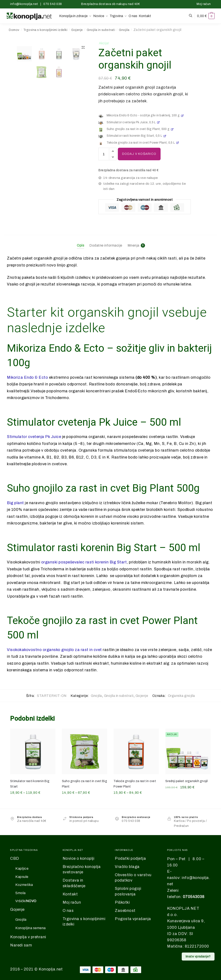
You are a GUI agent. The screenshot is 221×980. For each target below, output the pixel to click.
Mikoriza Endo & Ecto (27, 377)
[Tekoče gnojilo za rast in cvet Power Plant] (136, 751)
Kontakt (70, 894)
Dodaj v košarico (139, 154)
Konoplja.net (51, 969)
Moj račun (204, 4)
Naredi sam (21, 945)
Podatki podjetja (130, 858)
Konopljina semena (31, 928)
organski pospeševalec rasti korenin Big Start (84, 562)
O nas (68, 911)
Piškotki (122, 902)
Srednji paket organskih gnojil (187, 781)
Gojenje (77, 30)
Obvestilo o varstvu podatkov (133, 878)
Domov (14, 30)
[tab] (81, 242)
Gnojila (124, 30)
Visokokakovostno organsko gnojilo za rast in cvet (54, 650)
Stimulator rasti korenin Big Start (30, 784)
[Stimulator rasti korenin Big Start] (33, 751)
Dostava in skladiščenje (74, 883)
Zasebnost (125, 911)
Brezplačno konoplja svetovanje (82, 869)
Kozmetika (24, 885)
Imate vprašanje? (198, 957)
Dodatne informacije (106, 245)
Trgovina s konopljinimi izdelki (45, 30)
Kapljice (22, 869)
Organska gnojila (182, 696)
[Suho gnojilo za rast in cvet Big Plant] (85, 751)
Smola (21, 893)
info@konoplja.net (24, 4)
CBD (15, 858)
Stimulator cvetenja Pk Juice (34, 437)
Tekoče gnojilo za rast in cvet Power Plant (135, 784)
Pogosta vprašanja (133, 919)
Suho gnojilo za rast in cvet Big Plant (84, 784)
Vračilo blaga (127, 867)
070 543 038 (53, 4)
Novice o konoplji (79, 858)
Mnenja (133, 245)
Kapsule (22, 877)
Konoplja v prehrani (28, 937)
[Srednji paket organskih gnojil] (188, 751)
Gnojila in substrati (101, 30)
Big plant (15, 503)
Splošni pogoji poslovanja (128, 891)
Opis (81, 245)
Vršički (26, 901)
